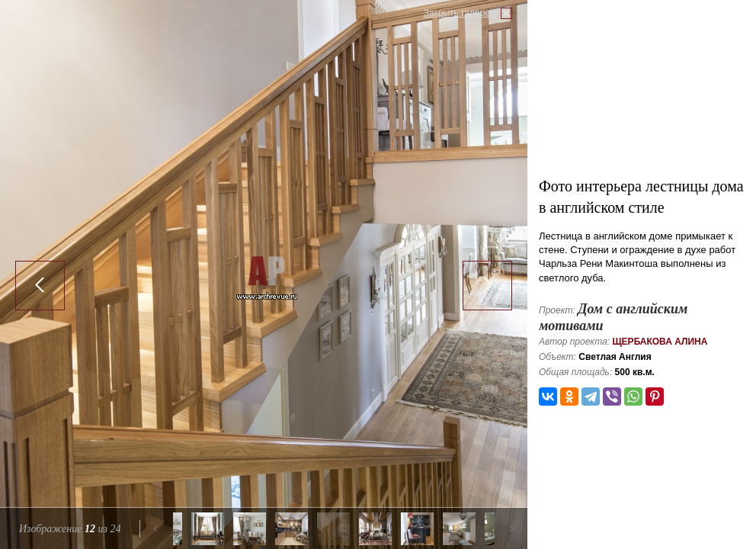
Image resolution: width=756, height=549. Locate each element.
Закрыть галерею (460, 13)
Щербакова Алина (660, 342)
